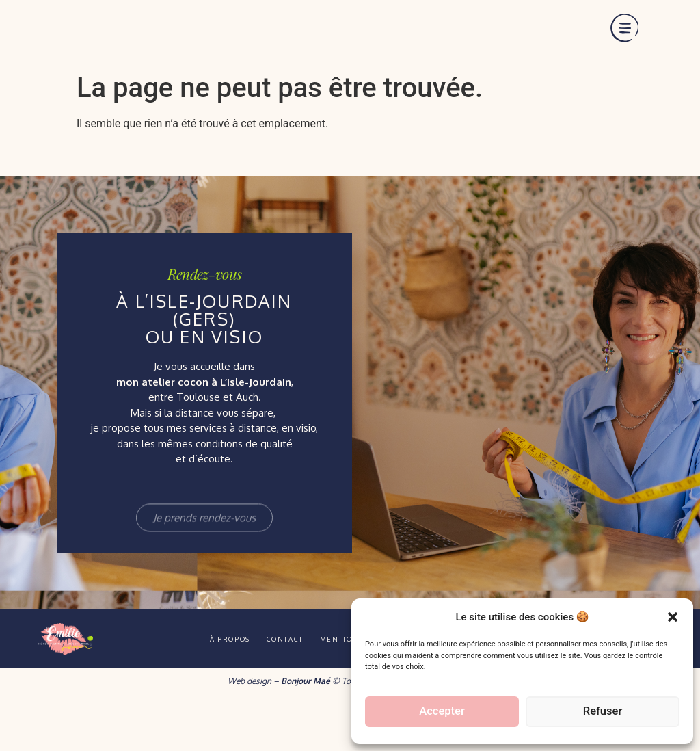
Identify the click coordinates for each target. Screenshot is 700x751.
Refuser (602, 712)
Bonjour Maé (306, 728)
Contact (275, 686)
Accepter (442, 712)
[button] (673, 609)
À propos (204, 686)
